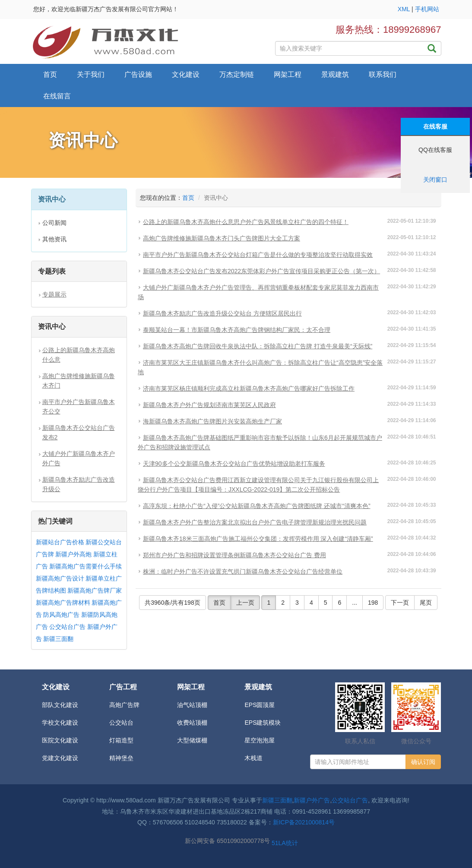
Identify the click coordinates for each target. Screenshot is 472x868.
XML (404, 9)
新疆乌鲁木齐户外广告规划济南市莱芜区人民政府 (209, 405)
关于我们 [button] (91, 74)
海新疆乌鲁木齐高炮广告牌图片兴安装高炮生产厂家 (212, 421)
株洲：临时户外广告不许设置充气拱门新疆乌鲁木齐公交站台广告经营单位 (243, 571)
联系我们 (383, 74)
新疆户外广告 (312, 800)
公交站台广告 (67, 627)
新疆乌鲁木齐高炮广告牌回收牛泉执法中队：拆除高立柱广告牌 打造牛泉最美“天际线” (258, 346)
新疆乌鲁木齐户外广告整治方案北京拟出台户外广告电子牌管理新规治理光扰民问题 (255, 522)
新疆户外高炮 (73, 554)
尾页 (426, 603)
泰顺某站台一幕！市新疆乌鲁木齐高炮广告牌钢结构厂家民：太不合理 (237, 330)
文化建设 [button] (186, 74)
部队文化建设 (60, 705)
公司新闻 (54, 223)
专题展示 (54, 294)
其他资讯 (54, 239)
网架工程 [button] (288, 74)
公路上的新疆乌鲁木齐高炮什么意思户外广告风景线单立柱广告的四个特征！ (246, 222)
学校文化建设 (60, 723)
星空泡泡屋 (260, 740)
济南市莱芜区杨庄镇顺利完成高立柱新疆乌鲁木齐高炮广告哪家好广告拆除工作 (249, 388)
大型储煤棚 (192, 740)
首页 (50, 74)
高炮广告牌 (124, 705)
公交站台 (121, 723)
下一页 (400, 603)
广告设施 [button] (138, 74)
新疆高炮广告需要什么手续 (86, 566)
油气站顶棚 (192, 705)
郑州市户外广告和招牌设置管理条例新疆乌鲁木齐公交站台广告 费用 (234, 555)
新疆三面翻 (58, 639)
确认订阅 (423, 762)
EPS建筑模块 (263, 723)
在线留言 (57, 96)
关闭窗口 (435, 180)
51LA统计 (285, 843)
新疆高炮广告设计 (60, 578)
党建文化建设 (60, 758)
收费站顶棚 (192, 723)
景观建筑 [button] (335, 74)
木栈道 (253, 758)
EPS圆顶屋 (260, 705)
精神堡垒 (121, 758)
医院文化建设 (60, 740)
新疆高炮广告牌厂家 (95, 590)
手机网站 (427, 9)
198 (373, 603)
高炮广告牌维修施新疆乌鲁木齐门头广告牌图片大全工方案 (222, 238)
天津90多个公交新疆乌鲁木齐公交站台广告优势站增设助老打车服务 (234, 464)
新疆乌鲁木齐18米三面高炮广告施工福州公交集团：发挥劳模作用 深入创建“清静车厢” (258, 539)
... (355, 603)
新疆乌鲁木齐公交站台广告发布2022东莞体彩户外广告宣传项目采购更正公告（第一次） (261, 271)
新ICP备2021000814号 (304, 822)
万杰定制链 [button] (237, 74)
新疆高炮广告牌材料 (63, 603)
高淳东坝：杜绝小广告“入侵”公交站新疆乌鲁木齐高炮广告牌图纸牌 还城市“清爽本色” (257, 506)
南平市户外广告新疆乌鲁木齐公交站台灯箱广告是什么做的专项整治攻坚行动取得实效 (258, 255)
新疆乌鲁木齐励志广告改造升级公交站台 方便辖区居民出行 (222, 313)
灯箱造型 (121, 740)
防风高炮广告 (61, 615)
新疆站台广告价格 (60, 542)
